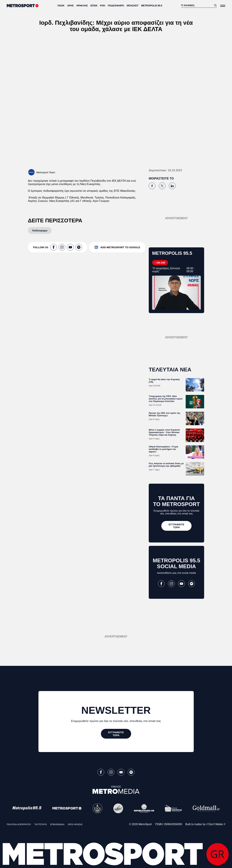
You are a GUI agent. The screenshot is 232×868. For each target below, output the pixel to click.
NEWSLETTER (116, 710)
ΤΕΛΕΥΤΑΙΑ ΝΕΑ (170, 370)
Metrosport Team (46, 172)
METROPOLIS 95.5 (152, 5)
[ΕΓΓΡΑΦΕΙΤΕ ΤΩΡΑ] (176, 526)
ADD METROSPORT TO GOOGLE (120, 247)
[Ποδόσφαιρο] (40, 230)
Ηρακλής (82, 5)
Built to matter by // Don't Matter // (205, 824)
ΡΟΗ (102, 5)
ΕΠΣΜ (94, 5)
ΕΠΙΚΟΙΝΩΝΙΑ (57, 824)
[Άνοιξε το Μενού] (223, 6)
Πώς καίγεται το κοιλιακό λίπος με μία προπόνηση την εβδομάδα (166, 465)
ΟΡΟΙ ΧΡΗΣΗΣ (75, 824)
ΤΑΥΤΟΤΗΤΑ (41, 824)
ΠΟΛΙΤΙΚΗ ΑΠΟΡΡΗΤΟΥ (19, 824)
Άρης (70, 5)
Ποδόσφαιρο (116, 5)
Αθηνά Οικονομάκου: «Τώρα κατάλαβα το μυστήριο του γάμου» (163, 449)
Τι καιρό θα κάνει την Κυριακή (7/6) (164, 381)
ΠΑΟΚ (61, 5)
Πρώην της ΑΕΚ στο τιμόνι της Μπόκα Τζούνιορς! (165, 414)
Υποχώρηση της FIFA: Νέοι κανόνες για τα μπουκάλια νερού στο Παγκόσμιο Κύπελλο (166, 399)
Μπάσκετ (133, 5)
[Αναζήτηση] (197, 5)
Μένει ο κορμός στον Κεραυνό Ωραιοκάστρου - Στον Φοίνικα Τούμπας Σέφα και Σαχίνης (164, 432)
